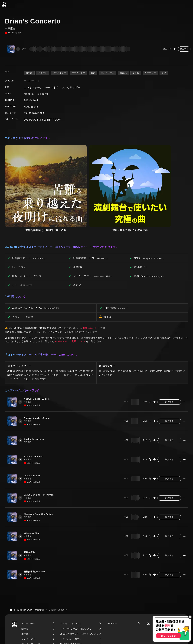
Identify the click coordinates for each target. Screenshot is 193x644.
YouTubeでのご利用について (70, 292)
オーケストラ (79, 73)
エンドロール (108, 73)
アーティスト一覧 (31, 595)
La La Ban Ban (34, 426)
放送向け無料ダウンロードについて (79, 585)
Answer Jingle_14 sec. (40, 369)
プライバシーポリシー (72, 590)
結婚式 (123, 73)
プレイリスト (29, 590)
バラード (43, 73)
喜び (164, 73)
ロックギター (59, 73)
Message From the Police (41, 465)
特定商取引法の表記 (71, 595)
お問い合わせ (90, 279)
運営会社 (65, 600)
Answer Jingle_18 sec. (40, 350)
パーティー (150, 73)
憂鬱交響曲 (32, 503)
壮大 (93, 73)
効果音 (25, 580)
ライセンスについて (71, 574)
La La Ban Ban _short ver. (42, 446)
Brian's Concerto (36, 407)
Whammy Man (34, 484)
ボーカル (26, 585)
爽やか (29, 73)
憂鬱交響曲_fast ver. (38, 522)
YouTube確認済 (13, 33)
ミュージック (29, 574)
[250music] (4, 4)
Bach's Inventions (37, 390)
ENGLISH (112, 574)
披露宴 (136, 73)
